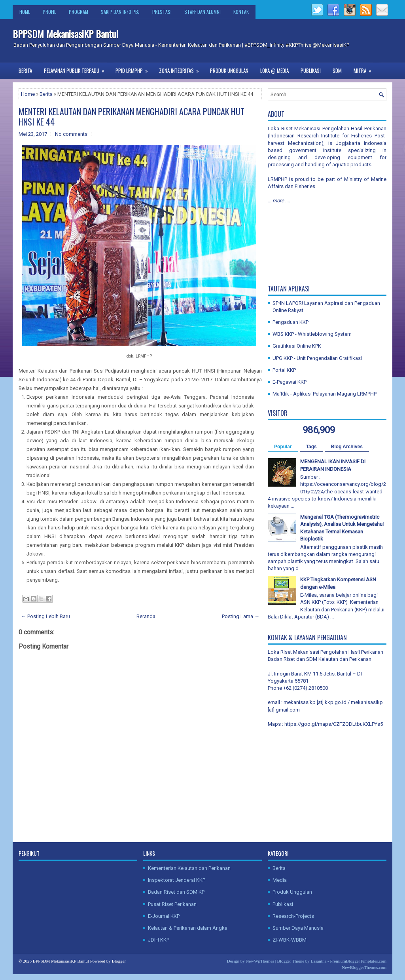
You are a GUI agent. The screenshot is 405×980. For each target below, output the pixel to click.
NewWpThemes (260, 961)
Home (25, 12)
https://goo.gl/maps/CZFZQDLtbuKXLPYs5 (334, 724)
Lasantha (319, 961)
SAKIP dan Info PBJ (120, 12)
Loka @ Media (274, 70)
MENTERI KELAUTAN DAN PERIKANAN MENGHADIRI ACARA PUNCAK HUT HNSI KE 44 (132, 116)
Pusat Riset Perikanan (172, 904)
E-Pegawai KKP (290, 382)
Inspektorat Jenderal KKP (177, 880)
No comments (71, 134)
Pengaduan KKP (291, 322)
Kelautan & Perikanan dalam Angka (188, 928)
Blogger (119, 961)
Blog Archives (347, 447)
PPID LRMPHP (134, 69)
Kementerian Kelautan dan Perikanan (189, 868)
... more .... (279, 201)
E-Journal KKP (164, 916)
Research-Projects (293, 916)
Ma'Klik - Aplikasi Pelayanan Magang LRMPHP (325, 394)
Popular (283, 447)
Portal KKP (284, 370)
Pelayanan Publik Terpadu (77, 69)
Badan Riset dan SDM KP (176, 892)
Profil (49, 12)
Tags (311, 447)
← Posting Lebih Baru (45, 616)
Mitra (365, 69)
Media (280, 880)
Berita (25, 70)
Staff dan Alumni (202, 12)
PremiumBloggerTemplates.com (358, 961)
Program (79, 12)
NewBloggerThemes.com (364, 967)
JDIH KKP (159, 940)
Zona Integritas (182, 69)
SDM (337, 70)
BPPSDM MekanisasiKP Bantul (65, 34)
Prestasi (162, 12)
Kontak (241, 12)
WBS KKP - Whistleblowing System (312, 334)
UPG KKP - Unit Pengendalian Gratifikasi (317, 358)
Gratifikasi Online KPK (297, 346)
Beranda (146, 616)
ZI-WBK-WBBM (290, 940)
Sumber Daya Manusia (298, 928)
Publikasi (311, 70)
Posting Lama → (241, 616)
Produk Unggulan (229, 70)
